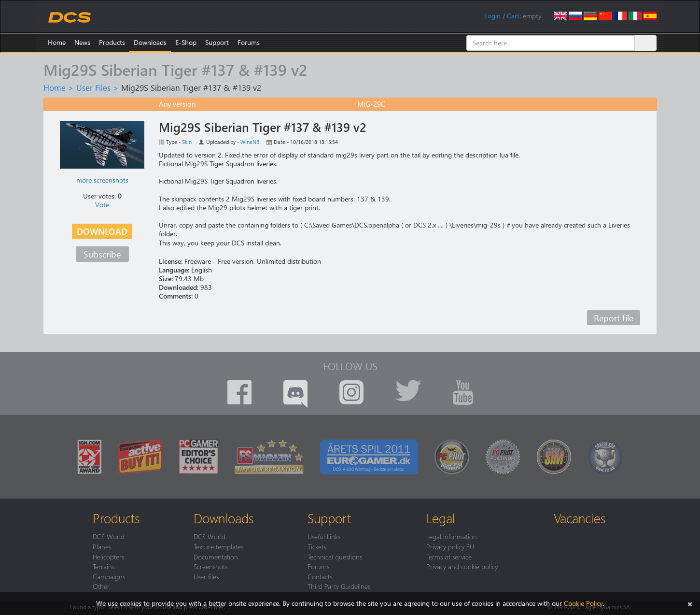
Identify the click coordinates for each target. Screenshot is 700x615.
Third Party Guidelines (339, 586)
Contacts (320, 576)
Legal (441, 518)
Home (57, 42)
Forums (249, 42)
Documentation (216, 557)
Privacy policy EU (450, 546)
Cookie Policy (583, 603)
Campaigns (109, 576)
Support (217, 42)
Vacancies (580, 518)
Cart (513, 16)
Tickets (317, 546)
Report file (614, 318)
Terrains (104, 566)
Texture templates (218, 546)
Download (102, 231)
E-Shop (186, 42)
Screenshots (210, 566)
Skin (187, 142)
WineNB (250, 142)
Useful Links (324, 536)
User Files (93, 87)
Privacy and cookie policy (462, 566)
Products (112, 42)
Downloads (150, 42)
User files (206, 576)
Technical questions (335, 557)
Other (101, 586)
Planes (102, 546)
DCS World (109, 536)
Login (492, 16)
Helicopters (108, 557)
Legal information (452, 536)
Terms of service (449, 557)
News (82, 42)
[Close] (690, 603)
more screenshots (102, 180)
